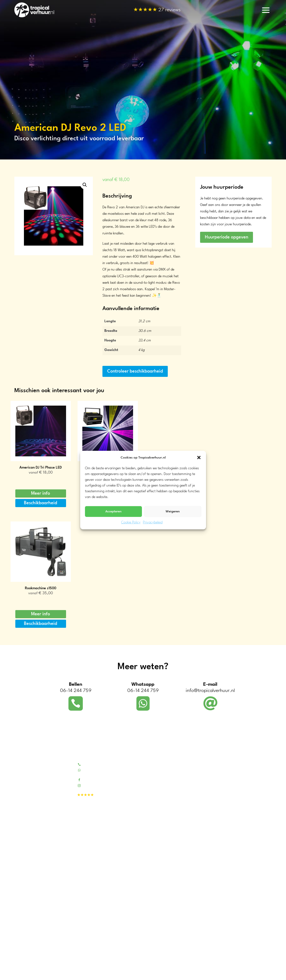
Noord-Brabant (26, 927)
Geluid (212, 868)
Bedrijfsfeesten (155, 812)
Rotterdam (22, 969)
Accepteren (113, 511)
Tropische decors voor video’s (167, 830)
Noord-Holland (26, 904)
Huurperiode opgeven (227, 237)
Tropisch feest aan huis (162, 818)
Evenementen (155, 824)
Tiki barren (215, 770)
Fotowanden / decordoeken (228, 795)
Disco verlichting (220, 861)
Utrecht (20, 910)
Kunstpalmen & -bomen (225, 783)
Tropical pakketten (221, 764)
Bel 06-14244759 (96, 764)
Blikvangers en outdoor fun (228, 802)
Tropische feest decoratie (226, 789)
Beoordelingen (155, 783)
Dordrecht (22, 957)
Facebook (90, 779)
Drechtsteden (24, 963)
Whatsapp (91, 770)
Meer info (41, 493)
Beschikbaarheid (41, 503)
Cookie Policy (131, 523)
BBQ (211, 849)
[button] (199, 458)
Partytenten (216, 830)
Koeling (213, 843)
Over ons (151, 764)
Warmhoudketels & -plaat (227, 836)
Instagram (91, 785)
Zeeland (20, 922)
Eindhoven (22, 975)
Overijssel (22, 933)
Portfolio (151, 770)
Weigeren (173, 511)
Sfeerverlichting (219, 855)
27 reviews (157, 10)
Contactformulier (157, 777)
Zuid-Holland (24, 899)
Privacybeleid (153, 523)
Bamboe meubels (220, 777)
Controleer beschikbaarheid (135, 371)
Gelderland (22, 916)
